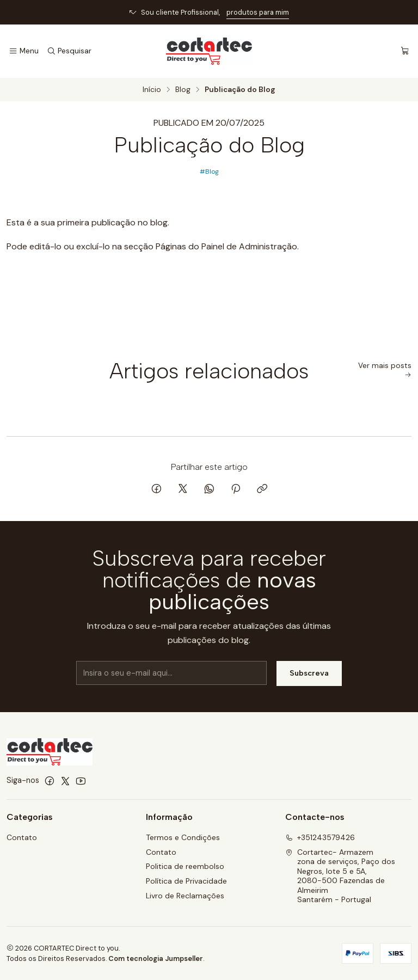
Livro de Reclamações (185, 896)
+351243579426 (320, 837)
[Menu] (24, 51)
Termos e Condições (183, 837)
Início (152, 90)
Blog (183, 90)
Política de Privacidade (186, 881)
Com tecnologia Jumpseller (156, 958)
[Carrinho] (405, 51)
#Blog (209, 171)
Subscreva (309, 680)
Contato (22, 837)
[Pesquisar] (69, 51)
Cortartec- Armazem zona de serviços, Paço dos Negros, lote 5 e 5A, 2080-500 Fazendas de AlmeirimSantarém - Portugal (340, 876)
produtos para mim (258, 12)
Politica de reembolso (185, 866)
